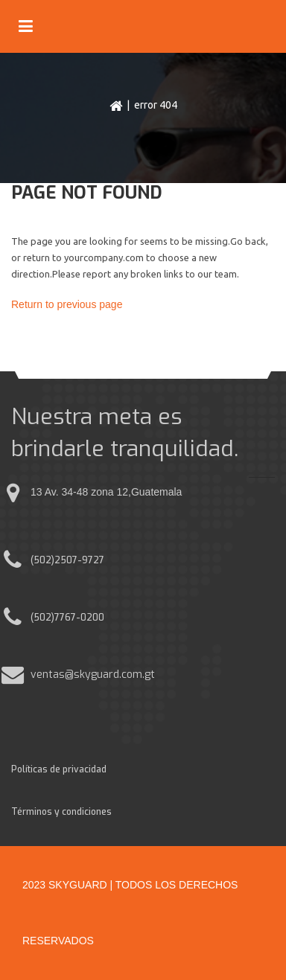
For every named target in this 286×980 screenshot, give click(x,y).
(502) (42, 560)
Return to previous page (67, 304)
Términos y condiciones (61, 812)
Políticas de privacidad (59, 769)
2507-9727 (79, 560)
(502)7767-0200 (67, 618)
